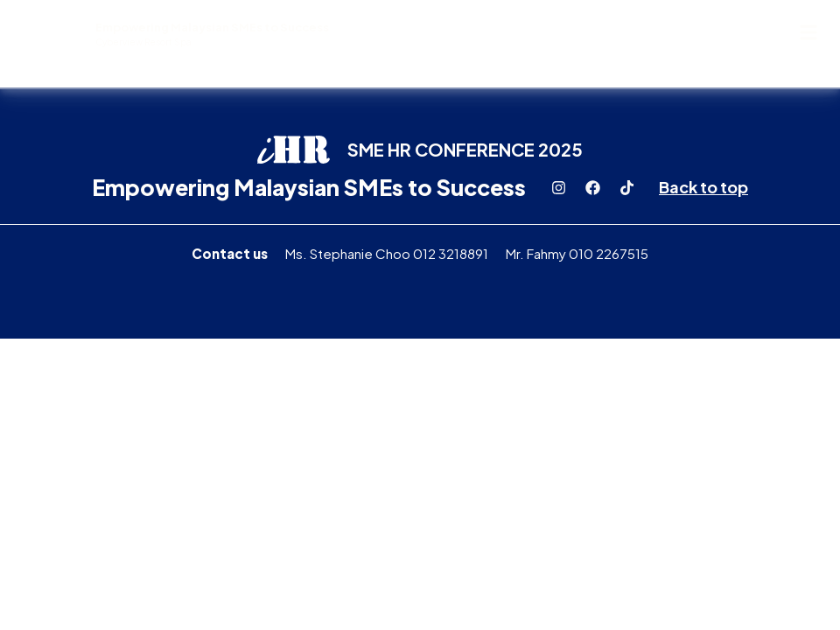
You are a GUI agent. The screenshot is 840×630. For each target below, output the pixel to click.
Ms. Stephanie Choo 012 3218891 (387, 253)
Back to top (703, 187)
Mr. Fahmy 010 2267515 (577, 253)
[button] (808, 32)
